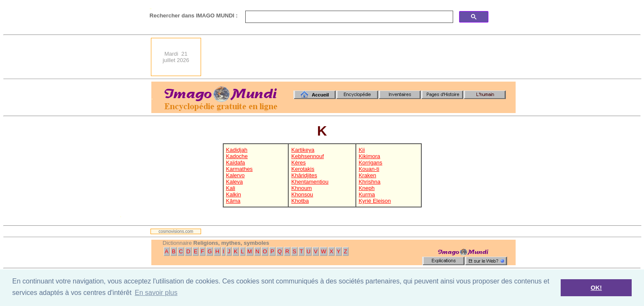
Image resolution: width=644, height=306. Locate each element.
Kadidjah (237, 150)
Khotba (300, 201)
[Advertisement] (361, 57)
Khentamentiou (310, 182)
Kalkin (234, 194)
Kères (298, 163)
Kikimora (370, 156)
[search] (348, 17)
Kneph (367, 188)
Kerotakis (303, 169)
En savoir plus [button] (156, 293)
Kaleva (235, 182)
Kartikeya (303, 150)
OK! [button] (596, 288)
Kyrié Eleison (375, 201)
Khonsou (302, 194)
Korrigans (371, 163)
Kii (362, 150)
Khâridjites (304, 175)
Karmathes (240, 169)
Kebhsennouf (308, 156)
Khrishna (370, 182)
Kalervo (235, 175)
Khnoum (301, 188)
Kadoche (237, 156)
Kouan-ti (369, 169)
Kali (231, 188)
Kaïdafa (236, 163)
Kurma (367, 194)
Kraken (367, 175)
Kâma (233, 201)
